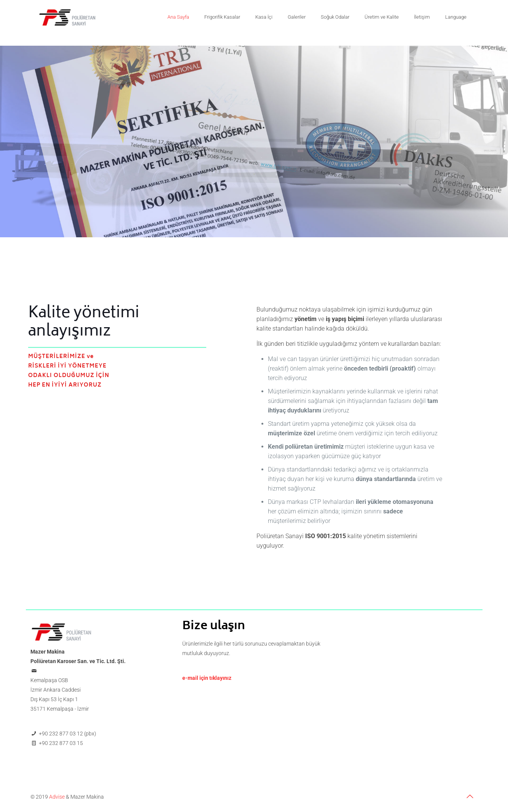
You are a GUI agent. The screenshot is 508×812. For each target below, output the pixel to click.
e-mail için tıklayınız (207, 678)
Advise (57, 797)
